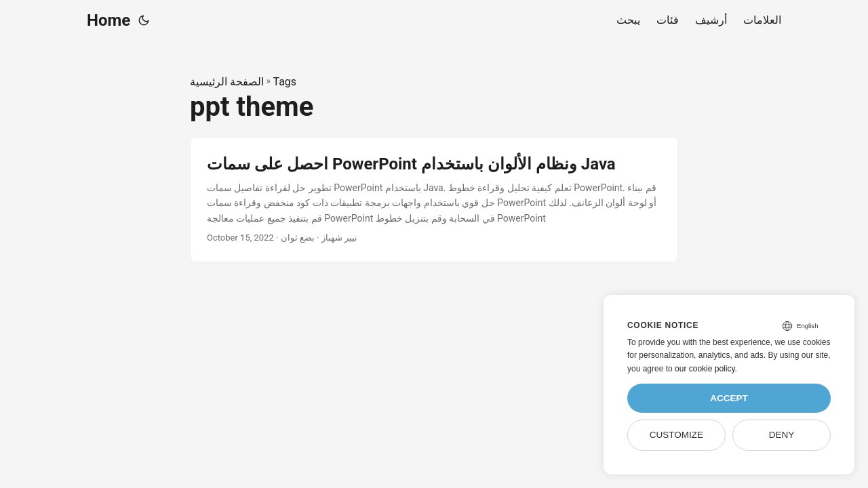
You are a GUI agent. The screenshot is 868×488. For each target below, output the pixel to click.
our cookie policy (705, 369)
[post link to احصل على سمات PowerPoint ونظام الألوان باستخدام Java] (434, 200)
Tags (284, 82)
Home (108, 20)
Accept (729, 398)
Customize (676, 435)
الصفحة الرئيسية (227, 82)
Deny (782, 435)
